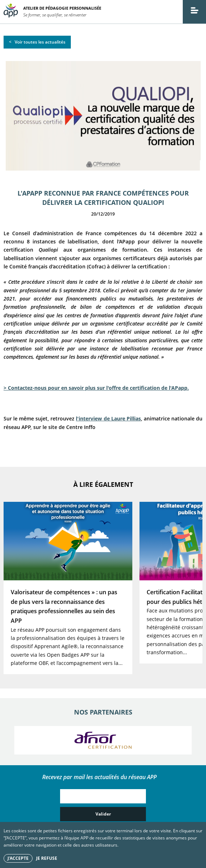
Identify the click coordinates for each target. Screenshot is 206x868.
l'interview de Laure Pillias (108, 418)
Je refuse (47, 858)
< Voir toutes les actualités (37, 42)
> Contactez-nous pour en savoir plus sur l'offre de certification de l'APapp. (96, 388)
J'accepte (18, 858)
